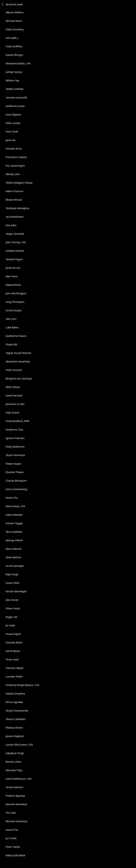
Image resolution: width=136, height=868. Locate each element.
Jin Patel (10, 625)
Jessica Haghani (15, 736)
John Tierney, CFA (16, 242)
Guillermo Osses (15, 106)
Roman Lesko (13, 762)
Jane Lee (11, 140)
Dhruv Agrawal (14, 702)
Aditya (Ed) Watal (15, 855)
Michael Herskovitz (17, 821)
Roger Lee (12, 617)
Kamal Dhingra (14, 55)
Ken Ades (11, 225)
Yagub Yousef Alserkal (18, 353)
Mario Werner (14, 549)
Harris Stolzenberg (16, 489)
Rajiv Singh (12, 574)
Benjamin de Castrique (19, 378)
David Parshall (14, 396)
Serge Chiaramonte (17, 711)
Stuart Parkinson (15, 455)
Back (3, 4)
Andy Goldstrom (15, 447)
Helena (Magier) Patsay (19, 183)
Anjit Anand (12, 413)
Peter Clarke (13, 847)
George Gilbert (14, 540)
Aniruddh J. (12, 38)
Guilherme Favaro (16, 336)
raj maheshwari (15, 217)
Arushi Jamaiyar (15, 566)
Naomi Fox (12, 830)
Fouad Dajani (13, 634)
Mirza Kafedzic (14, 532)
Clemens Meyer (15, 668)
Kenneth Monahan (16, 804)
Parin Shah (12, 132)
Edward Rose (13, 285)
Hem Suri (11, 319)
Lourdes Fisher (14, 677)
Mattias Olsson (14, 728)
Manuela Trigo (14, 770)
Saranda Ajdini (14, 642)
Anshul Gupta (14, 310)
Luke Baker (12, 327)
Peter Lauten (13, 123)
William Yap (12, 80)
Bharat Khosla (14, 200)
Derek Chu (12, 498)
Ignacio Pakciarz (15, 438)
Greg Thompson (15, 302)
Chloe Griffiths (14, 46)
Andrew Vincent (15, 251)
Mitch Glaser (13, 387)
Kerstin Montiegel (16, 591)
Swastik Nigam (14, 259)
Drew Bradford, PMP (17, 421)
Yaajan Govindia (15, 234)
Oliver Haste (13, 608)
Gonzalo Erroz (14, 149)
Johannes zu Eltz (15, 404)
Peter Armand (14, 370)
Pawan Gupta (13, 464)
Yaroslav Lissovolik (16, 97)
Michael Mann (14, 21)
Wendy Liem (13, 174)
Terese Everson (14, 787)
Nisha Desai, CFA (15, 506)
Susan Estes (12, 583)
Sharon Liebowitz (16, 719)
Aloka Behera (13, 557)
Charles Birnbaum (16, 481)
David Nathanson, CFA (19, 779)
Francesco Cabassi (16, 157)
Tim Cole (11, 813)
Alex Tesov (12, 276)
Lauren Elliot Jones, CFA (19, 745)
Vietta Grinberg (15, 29)
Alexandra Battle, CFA (18, 63)
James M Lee (13, 268)
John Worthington (16, 293)
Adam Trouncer (15, 191)
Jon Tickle (11, 838)
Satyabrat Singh (15, 753)
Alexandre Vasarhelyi (18, 361)
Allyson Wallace (15, 12)
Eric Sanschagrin (15, 166)
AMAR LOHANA (15, 89)
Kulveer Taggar (14, 523)
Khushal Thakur (15, 472)
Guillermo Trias (15, 430)
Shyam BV (12, 344)
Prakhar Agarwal (15, 796)
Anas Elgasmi (13, 115)
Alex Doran (12, 600)
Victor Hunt (12, 659)
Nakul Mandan (14, 515)
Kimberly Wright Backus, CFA (22, 685)
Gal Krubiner (13, 651)
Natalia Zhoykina (15, 694)
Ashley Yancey (14, 72)
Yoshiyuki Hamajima (17, 208)
